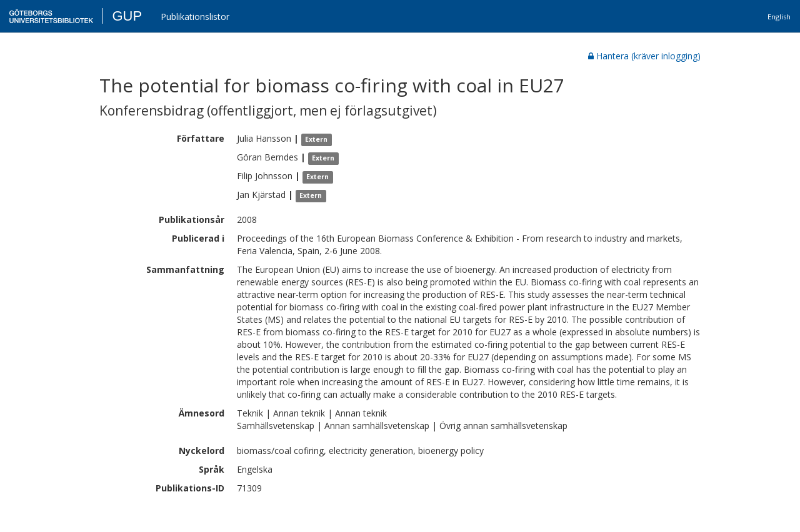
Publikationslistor (195, 17)
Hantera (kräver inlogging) (644, 56)
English (779, 17)
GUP (127, 16)
